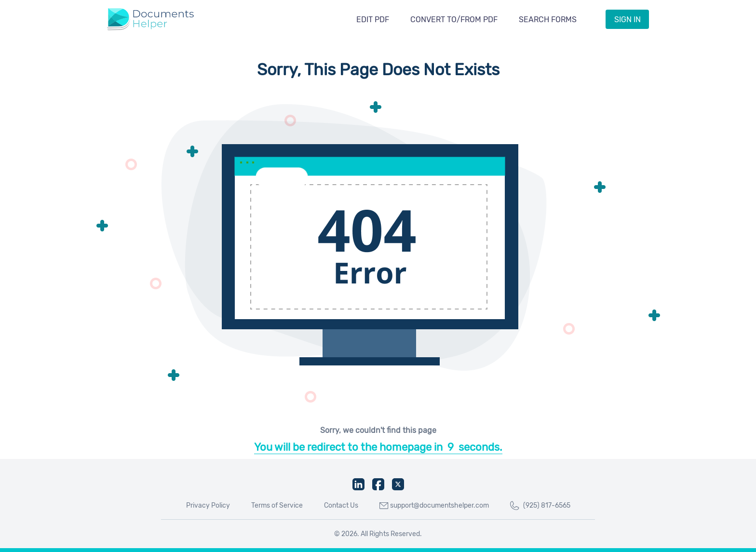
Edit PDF (373, 20)
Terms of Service (277, 505)
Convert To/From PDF (454, 20)
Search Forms (548, 20)
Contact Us (341, 505)
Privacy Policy (208, 505)
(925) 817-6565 (540, 506)
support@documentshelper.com (434, 505)
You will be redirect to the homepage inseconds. (378, 447)
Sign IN (628, 20)
